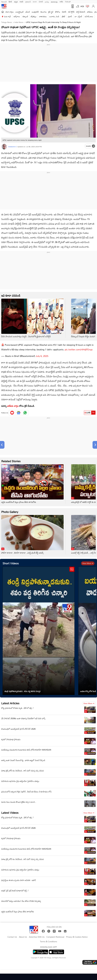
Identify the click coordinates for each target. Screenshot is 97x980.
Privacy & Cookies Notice (77, 937)
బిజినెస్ (64, 12)
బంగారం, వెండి (54, 16)
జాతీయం (90, 12)
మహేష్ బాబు (89, 16)
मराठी (21, 2)
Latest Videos (10, 813)
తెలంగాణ (43, 12)
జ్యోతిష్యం (34, 16)
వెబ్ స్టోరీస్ (71, 12)
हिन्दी (10, 2)
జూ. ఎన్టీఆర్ (78, 16)
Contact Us (12, 937)
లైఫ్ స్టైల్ (51, 12)
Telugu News (7, 22)
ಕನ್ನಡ (16, 2)
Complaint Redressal (55, 937)
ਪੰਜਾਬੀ (41, 2)
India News (19, 22)
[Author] (4, 147)
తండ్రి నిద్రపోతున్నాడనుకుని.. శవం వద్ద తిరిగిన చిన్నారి (23, 691)
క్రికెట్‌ (64, 16)
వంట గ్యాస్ (8, 16)
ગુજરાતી (28, 2)
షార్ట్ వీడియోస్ (81, 12)
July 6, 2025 (42, 356)
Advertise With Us (37, 937)
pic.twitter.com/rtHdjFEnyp (79, 349)
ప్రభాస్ (70, 16)
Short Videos (11, 563)
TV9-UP (68, 2)
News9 (4, 2)
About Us (23, 937)
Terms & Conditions (48, 942)
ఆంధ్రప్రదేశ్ (35, 12)
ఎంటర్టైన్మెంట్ (20, 12)
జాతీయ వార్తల (13, 406)
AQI (82, 6)
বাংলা (35, 2)
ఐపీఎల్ (28, 12)
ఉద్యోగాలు (17, 16)
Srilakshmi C (13, 147)
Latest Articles (10, 703)
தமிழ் (47, 2)
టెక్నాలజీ (25, 16)
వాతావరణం (43, 16)
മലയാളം (54, 2)
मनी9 (61, 2)
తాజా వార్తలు (10, 12)
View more (88, 563)
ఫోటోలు (58, 12)
